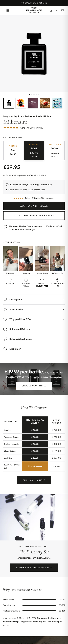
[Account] (57, 11)
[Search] (51, 11)
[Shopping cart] (63, 11)
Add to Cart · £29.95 (34, 206)
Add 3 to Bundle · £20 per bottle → (34, 215)
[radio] (13, 151)
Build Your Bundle (34, 482)
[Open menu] (8, 11)
